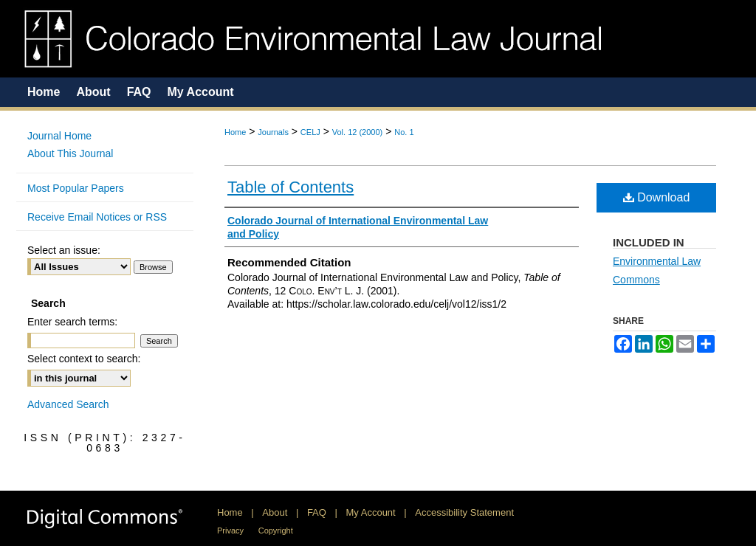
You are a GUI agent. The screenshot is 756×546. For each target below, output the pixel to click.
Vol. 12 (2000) (358, 132)
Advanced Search (68, 404)
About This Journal (70, 153)
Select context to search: (84, 359)
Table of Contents (291, 187)
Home (235, 132)
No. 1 (404, 132)
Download (657, 197)
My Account (371, 512)
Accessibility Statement (464, 512)
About (275, 512)
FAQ (317, 512)
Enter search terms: (72, 322)
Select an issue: (64, 250)
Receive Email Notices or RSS (97, 217)
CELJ (310, 132)
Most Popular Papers (76, 188)
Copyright (276, 531)
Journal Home (59, 136)
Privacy (230, 531)
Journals (273, 132)
